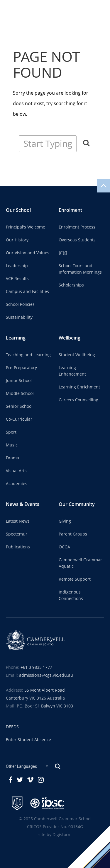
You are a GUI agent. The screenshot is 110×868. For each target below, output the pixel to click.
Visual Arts (16, 471)
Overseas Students (77, 240)
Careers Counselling (78, 400)
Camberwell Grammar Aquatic (80, 563)
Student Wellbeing (77, 355)
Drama (12, 458)
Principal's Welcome (26, 227)
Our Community (77, 504)
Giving (65, 521)
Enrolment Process (77, 227)
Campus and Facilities (27, 291)
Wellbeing (70, 338)
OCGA (64, 547)
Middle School (20, 393)
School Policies (20, 304)
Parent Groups (73, 534)
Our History (17, 240)
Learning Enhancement (72, 371)
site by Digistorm (55, 835)
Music (12, 445)
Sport (11, 432)
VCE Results (17, 279)
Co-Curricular (19, 419)
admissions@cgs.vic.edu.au (46, 675)
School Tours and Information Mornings (80, 269)
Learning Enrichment (79, 387)
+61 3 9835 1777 (36, 667)
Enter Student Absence (28, 740)
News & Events (23, 504)
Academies (17, 484)
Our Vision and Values (28, 253)
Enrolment (70, 210)
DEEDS (12, 727)
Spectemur (17, 534)
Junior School (19, 381)
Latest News (18, 521)
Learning (16, 338)
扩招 (63, 253)
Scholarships (71, 285)
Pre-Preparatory (21, 368)
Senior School (19, 406)
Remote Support (75, 579)
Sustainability (19, 317)
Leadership (17, 266)
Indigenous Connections (71, 595)
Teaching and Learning (28, 355)
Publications (18, 547)
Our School (18, 210)
